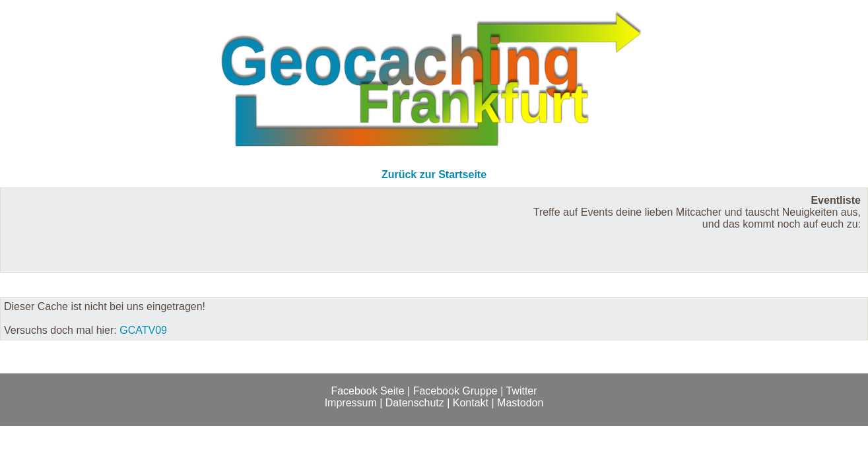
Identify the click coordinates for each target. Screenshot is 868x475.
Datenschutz (415, 403)
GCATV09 (143, 330)
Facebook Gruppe (455, 391)
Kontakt (471, 403)
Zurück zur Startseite (434, 174)
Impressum (351, 403)
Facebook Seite (367, 391)
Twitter (521, 391)
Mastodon (520, 403)
